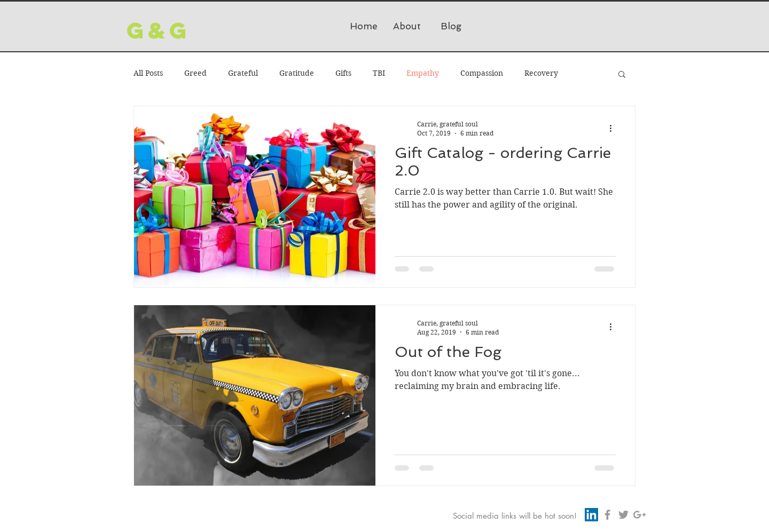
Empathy (423, 73)
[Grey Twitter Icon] (623, 515)
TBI (379, 73)
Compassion (482, 73)
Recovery (541, 73)
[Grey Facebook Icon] (607, 515)
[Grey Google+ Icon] (639, 515)
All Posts (148, 73)
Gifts (343, 73)
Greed (195, 73)
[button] (622, 75)
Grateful (243, 73)
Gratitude (297, 73)
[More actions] (614, 128)
